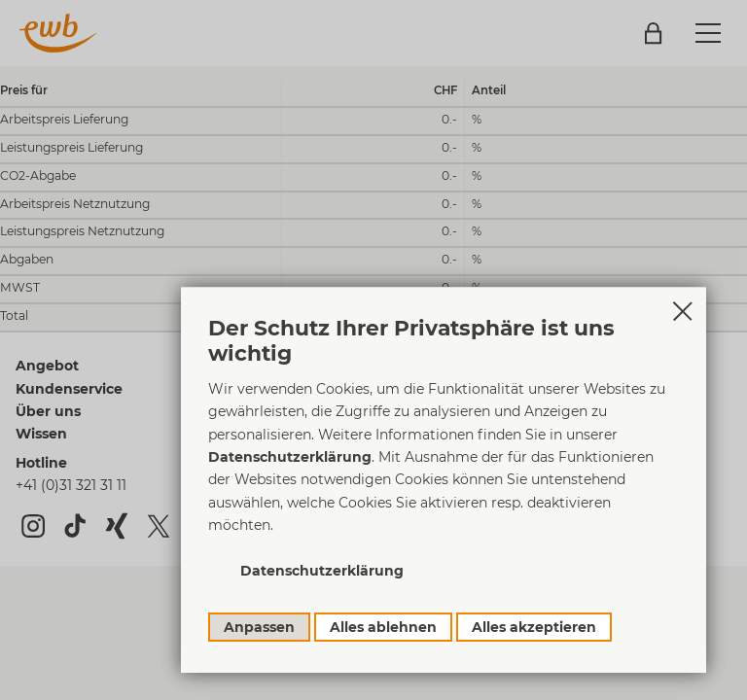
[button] (708, 33)
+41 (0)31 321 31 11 (71, 485)
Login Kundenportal (653, 34)
